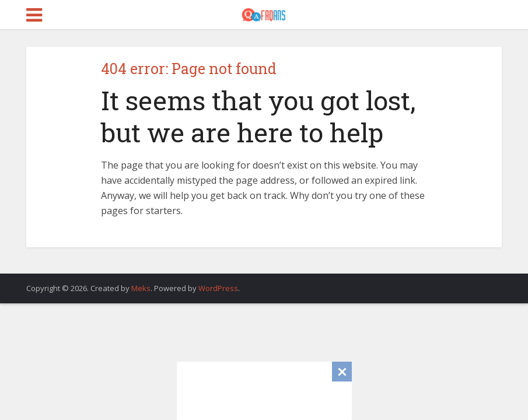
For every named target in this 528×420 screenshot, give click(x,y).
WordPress (218, 288)
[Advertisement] (264, 391)
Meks (141, 288)
